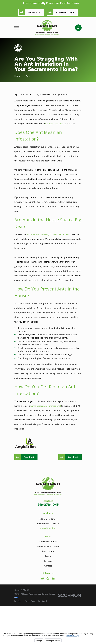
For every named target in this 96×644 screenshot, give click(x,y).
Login (48, 598)
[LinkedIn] (54, 620)
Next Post (73, 499)
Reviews (48, 603)
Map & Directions (48, 570)
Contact (48, 608)
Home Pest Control (48, 583)
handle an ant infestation (55, 165)
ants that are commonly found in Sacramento (48, 276)
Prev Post (29, 499)
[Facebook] (48, 620)
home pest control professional (46, 448)
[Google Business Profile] (42, 620)
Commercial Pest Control (48, 588)
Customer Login (65, 12)
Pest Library (48, 593)
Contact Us (34, 12)
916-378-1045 (48, 546)
